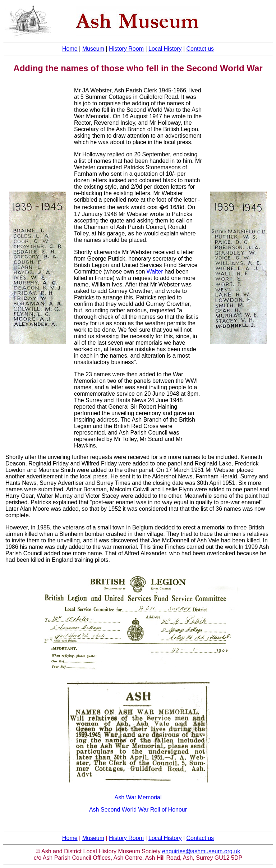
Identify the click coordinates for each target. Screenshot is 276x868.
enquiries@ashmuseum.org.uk (201, 851)
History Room (126, 49)
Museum (93, 49)
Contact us (200, 49)
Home (70, 838)
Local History (165, 49)
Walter (155, 272)
